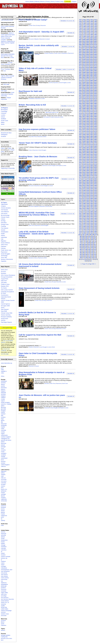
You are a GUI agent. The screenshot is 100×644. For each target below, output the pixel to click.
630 (88, 61)
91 (95, 236)
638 (95, 58)
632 (80, 61)
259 (91, 182)
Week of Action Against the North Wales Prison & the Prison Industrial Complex (8, 36)
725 (88, 30)
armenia (3, 383)
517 (80, 99)
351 (84, 153)
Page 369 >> (92, 264)
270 (88, 179)
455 (88, 118)
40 (86, 251)
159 (91, 215)
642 (80, 58)
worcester (4, 616)
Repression (43, 25)
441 (84, 123)
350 (88, 153)
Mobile (32, 2)
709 (91, 35)
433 (95, 125)
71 (83, 243)
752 (80, 21)
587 (80, 76)
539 (91, 90)
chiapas (3, 475)
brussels (3, 394)
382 (80, 143)
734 (91, 26)
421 (84, 130)
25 (95, 254)
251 (84, 185)
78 (81, 241)
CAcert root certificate (5, 350)
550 (88, 87)
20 (92, 256)
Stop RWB (4, 311)
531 (84, 94)
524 (91, 95)
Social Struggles (63, 83)
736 (84, 26)
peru (2, 488)
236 (84, 190)
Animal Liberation (6, 208)
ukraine (3, 463)
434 (91, 125)
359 (91, 149)
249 (91, 185)
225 (88, 194)
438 (95, 123)
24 (81, 256)
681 (84, 44)
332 (80, 159)
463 (95, 115)
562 (80, 84)
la (1, 560)
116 (84, 230)
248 (95, 185)
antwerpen (4, 381)
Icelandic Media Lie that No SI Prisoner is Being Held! (37, 314)
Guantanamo (5, 295)
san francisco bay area (7, 599)
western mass (5, 614)
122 (80, 228)
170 (88, 212)
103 (95, 233)
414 (91, 131)
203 (95, 200)
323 (95, 161)
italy (2, 416)
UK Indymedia (19, 5)
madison (3, 561)
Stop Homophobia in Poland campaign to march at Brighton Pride (42, 373)
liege (2, 419)
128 (95, 225)
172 (80, 212)
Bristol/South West (6, 133)
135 (88, 223)
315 (88, 164)
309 (91, 166)
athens (3, 384)
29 (83, 254)
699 (91, 38)
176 (84, 210)
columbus (4, 550)
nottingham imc (5, 439)
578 (95, 77)
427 (80, 128)
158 (95, 215)
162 (80, 215)
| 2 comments (67, 214)
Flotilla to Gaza (5, 284)
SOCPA (51, 83)
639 (91, 58)
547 (80, 89)
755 (88, 20)
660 (88, 51)
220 (88, 195)
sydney (3, 520)
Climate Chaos (32, 25)
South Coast (65, 383)
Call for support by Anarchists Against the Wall (40, 335)
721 (84, 31)
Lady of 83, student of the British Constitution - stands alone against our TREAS (36, 234)
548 (95, 87)
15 (89, 258)
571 (84, 80)
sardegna (4, 453)
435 (88, 125)
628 (95, 61)
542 (80, 90)
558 (95, 84)
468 (95, 113)
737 (80, 26)
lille (2, 422)
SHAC (3, 308)
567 (80, 82)
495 (88, 105)
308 (95, 166)
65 (83, 244)
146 (84, 220)
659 (91, 51)
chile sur (3, 478)
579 (91, 77)
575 (88, 79)
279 (91, 176)
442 (80, 123)
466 (84, 115)
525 (88, 95)
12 (80, 259)
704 (91, 36)
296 (84, 171)
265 (88, 181)
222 (80, 195)
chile (2, 476)
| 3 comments (67, 354)
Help (62, 2)
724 (91, 30)
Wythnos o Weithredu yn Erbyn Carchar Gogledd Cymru (8, 43)
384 (91, 141)
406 (84, 135)
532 (80, 94)
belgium (3, 391)
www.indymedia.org (6, 363)
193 (95, 203)
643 (95, 56)
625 (88, 62)
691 (84, 41)
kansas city (4, 558)
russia (3, 452)
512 (80, 100)
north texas (4, 579)
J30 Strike (4, 282)
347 (80, 154)
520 (88, 97)
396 (84, 138)
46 (86, 249)
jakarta (3, 512)
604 (91, 69)
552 (80, 87)
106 (84, 233)
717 (80, 33)
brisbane (3, 507)
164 (91, 213)
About (52, 2)
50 (92, 248)
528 (95, 94)
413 (95, 131)
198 (95, 202)
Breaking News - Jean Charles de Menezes (38, 157)
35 (83, 253)
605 (88, 69)
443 (95, 122)
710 (88, 35)
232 (80, 192)
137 (80, 223)
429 (91, 126)
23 (83, 256)
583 (95, 76)
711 (84, 35)
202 (80, 202)
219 (91, 195)
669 (91, 48)
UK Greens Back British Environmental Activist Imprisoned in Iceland (40, 265)
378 (95, 143)
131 (84, 225)
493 (95, 105)
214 (91, 197)
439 (91, 123)
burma (3, 509)
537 (80, 92)
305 (88, 167)
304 (91, 167)
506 (84, 102)
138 (95, 222)
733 (95, 26)
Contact (57, 2)
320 (88, 163)
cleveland (4, 547)
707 (80, 36)
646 (84, 56)
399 (91, 136)
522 (80, 97)
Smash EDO (4, 319)
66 (81, 244)
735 (88, 26)
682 (80, 44)
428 (95, 126)
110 (88, 231)
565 (88, 82)
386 (84, 141)
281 (84, 176)
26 (92, 254)
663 (95, 49)
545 (88, 89)
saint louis (4, 594)
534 (91, 92)
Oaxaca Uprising (6, 315)
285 (88, 174)
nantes (3, 432)
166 (84, 213)
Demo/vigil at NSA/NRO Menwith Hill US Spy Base (8, 56)
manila (3, 514)
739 (91, 25)
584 (91, 76)
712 (80, 35)
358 (95, 149)
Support (74, 2)
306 (84, 167)
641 (84, 58)
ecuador (3, 484)
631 (84, 61)
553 (95, 85)
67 (95, 243)
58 (86, 246)
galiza (3, 406)
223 (95, 194)
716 (84, 33)
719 (91, 31)
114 (91, 230)
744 (91, 23)
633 (95, 59)
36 (81, 253)
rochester (4, 591)
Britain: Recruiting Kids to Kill (32, 105)
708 (95, 35)
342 (80, 156)
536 (84, 92)
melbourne (4, 516)
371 (84, 146)
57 (89, 246)
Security (68, 2)
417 (80, 131)
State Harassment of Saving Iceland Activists (39, 288)
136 (84, 223)
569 (91, 80)
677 (80, 46)
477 (80, 112)
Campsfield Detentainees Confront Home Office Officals (40, 193)
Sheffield (3, 119)
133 (95, 223)
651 (84, 54)
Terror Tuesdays (6, 69)
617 (80, 66)
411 (84, 133)
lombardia (4, 425)
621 (84, 64)
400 (88, 136)
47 (83, 249)
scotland (3, 455)
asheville (3, 535)
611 (84, 67)
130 (88, 225)
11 (83, 259)
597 (80, 72)
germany (3, 407)
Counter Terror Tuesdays (7, 63)
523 (95, 95)
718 (95, 31)
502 (80, 103)
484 (91, 108)
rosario (3, 493)
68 (92, 243)
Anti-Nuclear (4, 210)
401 (84, 136)
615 (88, 66)
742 (80, 25)
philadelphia (4, 584)
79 (95, 240)
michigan (4, 566)
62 (92, 244)
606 (84, 69)
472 (80, 113)
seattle (3, 606)
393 (95, 138)
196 (84, 203)
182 (80, 208)
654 (91, 53)
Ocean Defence (5, 243)
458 (95, 117)
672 (80, 48)
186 (84, 207)
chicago (3, 545)
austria (3, 386)
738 (95, 25)
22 (86, 256)
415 (88, 131)
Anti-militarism (47, 117)
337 (80, 158)
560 (88, 84)
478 (95, 110)
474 (91, 112)
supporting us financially (8, 168)
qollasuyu (4, 491)
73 (95, 241)
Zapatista (4, 261)
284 (91, 174)
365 (88, 148)
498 (95, 103)
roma (2, 448)
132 (80, 225)
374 (91, 144)
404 (91, 135)
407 (80, 135)
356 (84, 151)
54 (81, 248)
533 (95, 92)
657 (80, 53)
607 (80, 69)
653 (95, 53)
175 (88, 210)
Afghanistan (4, 204)
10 (85, 259)
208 (95, 199)
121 (84, 228)
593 (95, 72)
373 (95, 144)
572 (80, 80)
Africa (3, 376)
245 (88, 187)
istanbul (3, 414)
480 (88, 110)
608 (95, 67)
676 (84, 46)
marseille (4, 430)
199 (91, 202)
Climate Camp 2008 (7, 313)
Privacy (48, 2)
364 (91, 148)
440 (88, 123)
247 (80, 187)
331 (84, 159)
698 (95, 38)
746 (84, 23)
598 (95, 71)
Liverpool (48, 39)
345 (88, 154)
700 (88, 38)
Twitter (10, 148)
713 (95, 33)
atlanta (3, 537)
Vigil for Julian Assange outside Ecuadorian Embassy (8, 77)
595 (88, 72)
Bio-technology (5, 215)
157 (80, 217)
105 (88, 233)
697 (80, 40)
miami (3, 565)
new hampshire (5, 571)
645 (88, 56)
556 (84, 85)
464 (91, 115)
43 (95, 249)
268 (95, 179)
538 (95, 90)
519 (91, 97)
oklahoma (4, 583)
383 (95, 141)
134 (91, 223)
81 (89, 240)
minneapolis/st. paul (7, 570)
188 (95, 205)
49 (95, 248)
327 (80, 161)
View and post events (7, 20)
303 (95, 167)
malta (3, 429)
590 (88, 74)
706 (84, 36)
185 (88, 207)
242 (80, 189)
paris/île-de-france (6, 440)
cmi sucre (4, 481)
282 (80, 176)
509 (91, 100)
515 (88, 99)
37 (95, 251)
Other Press (34, 137)
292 (80, 172)
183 (95, 207)
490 (88, 107)
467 (80, 115)
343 (95, 154)
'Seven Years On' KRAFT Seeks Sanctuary (38, 143)
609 (91, 67)
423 (95, 128)
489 (91, 107)
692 (80, 41)
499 (91, 103)
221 (84, 195)
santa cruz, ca (5, 602)
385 (88, 141)
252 (80, 185)
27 (89, 254)
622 (80, 64)
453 (95, 118)
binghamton (4, 540)
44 (92, 249)
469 (91, 113)
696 (84, 40)
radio (2, 370)
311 (84, 166)
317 (80, 164)
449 (91, 120)
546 (84, 89)
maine (3, 563)
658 (95, 51)
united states (5, 609)
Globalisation (64, 53)
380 (88, 143)
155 (88, 217)
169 (91, 212)
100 (87, 235)
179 (91, 208)
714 (91, 33)
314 (91, 164)
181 (84, 208)
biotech (3, 630)
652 (80, 54)
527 (80, 95)
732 (80, 28)
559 (91, 84)
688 (95, 41)
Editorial (37, 2)
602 (80, 71)
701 (84, 38)
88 (86, 238)
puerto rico (4, 489)
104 (91, 233)
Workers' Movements (7, 259)
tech (2, 640)
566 (84, 82)
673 (95, 46)
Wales (3, 122)
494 (91, 105)
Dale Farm (4, 281)
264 (91, 181)
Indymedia (4, 237)
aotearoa (3, 506)
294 (91, 171)
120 (88, 228)
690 (88, 41)
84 (81, 240)
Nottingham (4, 135)
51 (89, 248)
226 (84, 194)
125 (88, 226)
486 (84, 108)
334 (91, 158)
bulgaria (3, 396)
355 (88, 151)
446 (84, 122)
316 (84, 164)
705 (88, 36)
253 (95, 184)
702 (80, 38)
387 (80, 141)
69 (89, 243)
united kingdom (5, 465)
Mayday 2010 (5, 286)
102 (80, 235)
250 (88, 185)
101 (83, 235)
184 (91, 207)
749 (91, 21)
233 (95, 190)
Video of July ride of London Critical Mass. (35, 69)
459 (91, 117)
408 (95, 133)
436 (84, 125)
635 (88, 59)
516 (84, 99)
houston (3, 555)
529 (91, 94)
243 (95, 187)
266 (84, 181)
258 (95, 182)
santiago (3, 494)
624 (91, 62)
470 (88, 113)
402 (80, 136)
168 (95, 212)
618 (95, 64)
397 (80, 138)
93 (89, 236)
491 (84, 107)
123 (95, 226)
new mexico (4, 575)
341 (84, 156)
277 (80, 177)
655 (88, 53)
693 (95, 40)
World (62, 117)
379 (91, 143)
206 (84, 200)
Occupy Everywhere (7, 277)
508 (95, 100)
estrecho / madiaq (6, 404)
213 (95, 197)
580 (88, 77)
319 (91, 163)
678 (95, 44)
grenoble (3, 409)
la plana (3, 417)
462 (80, 117)
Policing (3, 248)
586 (84, 76)
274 (91, 177)
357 (80, 151)
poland (3, 445)
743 (95, 23)
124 (91, 226)
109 (91, 231)
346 (84, 154)
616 (84, 66)
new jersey (4, 573)
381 (84, 143)
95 (83, 236)
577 (80, 79)
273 (95, 177)
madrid (3, 427)
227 (80, 194)
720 (88, 31)
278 (95, 176)
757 (80, 20)
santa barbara (5, 601)
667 (80, 49)
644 (91, 56)
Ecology (38, 25)
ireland (3, 412)
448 (95, 120)
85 (95, 238)
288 (95, 172)
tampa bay (4, 607)
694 (91, 40)
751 (84, 21)
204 (91, 200)
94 (86, 236)
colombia (4, 483)
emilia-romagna (5, 402)
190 (88, 205)
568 (95, 80)
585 (88, 76)
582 (80, 77)
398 (95, 136)
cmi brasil (4, 479)
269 (91, 179)
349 (91, 153)
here (5, 71)
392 (80, 140)
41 (83, 251)
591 (84, 74)
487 (80, 108)
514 (91, 99)
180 (88, 208)
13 (95, 258)
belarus (3, 389)
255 (88, 184)
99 (90, 235)
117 (80, 230)
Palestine (31, 347)
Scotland (3, 136)
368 (95, 146)
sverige (3, 456)
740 (88, 25)
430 (88, 126)
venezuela (4, 501)
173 (95, 210)
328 (95, 159)
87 (89, 238)
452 (80, 120)
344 (91, 154)
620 (88, 64)
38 (92, 251)
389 (91, 140)
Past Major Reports (6, 322)
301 (84, 169)
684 (91, 43)
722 (80, 31)
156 (84, 217)
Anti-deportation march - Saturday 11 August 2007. (42, 32)
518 (95, 97)
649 (91, 54)
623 (95, 62)
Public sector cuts (6, 250)
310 (88, 166)
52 (86, 248)
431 (84, 126)
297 (80, 171)
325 (88, 161)
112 (80, 231)
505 (88, 102)
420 (88, 130)
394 (91, 138)
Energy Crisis (5, 224)
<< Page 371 (84, 264)
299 (91, 169)
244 (91, 187)
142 (80, 222)
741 (84, 25)
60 (81, 246)
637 (80, 59)
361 (84, 149)
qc (2, 519)
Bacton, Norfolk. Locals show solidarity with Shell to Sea (39, 46)
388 (95, 140)
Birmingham (59, 166)
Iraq (30, 137)
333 (95, 158)
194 (91, 203)
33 (89, 253)
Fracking (3, 226)
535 (88, 92)
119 (91, 228)
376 (84, 144)
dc (2, 552)
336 (84, 158)
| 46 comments (67, 21)
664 (91, 49)
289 (91, 172)
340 (88, 156)
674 (91, 46)
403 (95, 135)
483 (95, 108)
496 (84, 105)
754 (91, 20)
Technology (4, 256)
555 (88, 85)
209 (91, 199)
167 (80, 213)
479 (91, 110)
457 (80, 118)
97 (96, 235)
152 (80, 218)
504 (91, 102)
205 (88, 200)
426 (84, 128)
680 (88, 44)
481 (84, 110)
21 (89, 256)
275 (88, 177)
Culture (30, 150)
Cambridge (37, 54)
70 (86, 243)
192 (80, 205)
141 (84, 222)
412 (80, 133)
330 (88, 159)
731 (84, 28)
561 (84, 84)
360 (88, 149)
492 (80, 107)
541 (84, 90)
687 (80, 43)
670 (88, 48)
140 (88, 222)
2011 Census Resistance (8, 275)
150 (88, 218)
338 (95, 156)
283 (95, 174)
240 (88, 189)
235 (88, 190)
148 (95, 218)
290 (88, 172)
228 (95, 192)
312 (80, 166)
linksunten (4, 424)
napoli (3, 434)
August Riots (5, 279)
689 (91, 41)
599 (91, 71)
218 (95, 195)
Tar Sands (4, 288)
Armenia (3, 620)
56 (92, 246)
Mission (42, 2)
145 (88, 220)
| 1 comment (67, 47)
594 (91, 72)
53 (83, 248)
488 (95, 107)
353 (95, 151)
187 (80, 207)
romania (3, 450)
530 (88, 94)
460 (88, 117)
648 (95, 54)
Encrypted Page (8, 328)
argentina (4, 471)
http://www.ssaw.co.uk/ (52, 112)
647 (80, 56)
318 (95, 163)
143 (95, 220)
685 (88, 43)
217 (80, 197)
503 (95, 102)
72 (81, 243)
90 (81, 238)
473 (95, 112)
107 (80, 233)
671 (84, 48)
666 (84, 49)
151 (84, 218)
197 (80, 203)
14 (92, 258)
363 (95, 148)
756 (84, 20)
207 (80, 200)
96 (81, 236)
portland (3, 588)
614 (91, 66)
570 (88, 80)
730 (88, 28)
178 (95, 208)
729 (91, 28)
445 (88, 122)
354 (91, 151)
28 (86, 254)
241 (84, 189)
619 (91, 64)
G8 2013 (3, 271)
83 (83, 240)
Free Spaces (5, 228)
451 (84, 120)
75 (89, 241)
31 (95, 253)
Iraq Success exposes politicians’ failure (37, 129)
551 (84, 87)
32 (92, 253)
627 (80, 62)
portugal (3, 447)
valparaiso (4, 499)
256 (84, 184)
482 (80, 110)
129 (91, 225)
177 (80, 210)
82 (86, 240)
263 (95, 181)
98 (93, 235)
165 (88, 213)
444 (91, 122)
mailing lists (4, 637)
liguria (3, 420)
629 (91, 61)
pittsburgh (4, 586)
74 (92, 241)
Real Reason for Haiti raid (30, 91)
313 (95, 164)
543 (95, 89)
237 (80, 190)
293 (95, 171)
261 (84, 182)
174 (91, 210)
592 (80, 74)
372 (80, 146)
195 (88, 203)
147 (80, 220)
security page (5, 354)
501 (84, 103)
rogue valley (4, 593)
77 (83, 241)
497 (80, 105)
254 (91, 184)
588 (95, 74)
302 (80, 169)
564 (91, 82)
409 (91, 133)
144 (91, 220)
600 (88, 71)
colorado (3, 548)
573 (95, 79)
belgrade (3, 393)
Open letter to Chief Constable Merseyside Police (38, 354)
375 (88, 144)
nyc (2, 581)
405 (88, 135)
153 (95, 217)
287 (80, 174)
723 (95, 30)
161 (84, 215)
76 (86, 241)
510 (88, 100)
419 (91, 130)
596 (84, 72)
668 (95, 48)
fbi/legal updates (6, 635)
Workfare (4, 273)
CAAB (12, 57)
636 (84, 59)
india (2, 525)
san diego (4, 596)
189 (91, 205)
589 (91, 74)
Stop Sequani (5, 309)
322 (80, 163)
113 (95, 230)
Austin (3, 538)
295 (88, 171)
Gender (3, 230)
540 (88, 90)
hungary (3, 411)
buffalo (3, 543)
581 (84, 77)
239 (91, 189)
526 (84, 95)
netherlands (4, 435)
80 (92, 240)
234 (91, 190)
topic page (6, 84)
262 (80, 182)
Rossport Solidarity (49, 53)
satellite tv (4, 371)
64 (86, 244)
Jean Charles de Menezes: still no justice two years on (42, 396)
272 (80, 179)
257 (80, 184)
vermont (3, 612)
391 (84, 140)
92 (92, 236)
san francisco (5, 597)
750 (88, 21)
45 (89, 249)
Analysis (3, 206)
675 (88, 46)
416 (84, 131)
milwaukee (4, 568)
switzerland (4, 458)
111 (84, 231)
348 (95, 153)
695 (88, 40)
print (2, 368)
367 (80, 148)
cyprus (3, 401)
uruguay (3, 498)
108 (95, 231)
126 (84, 226)
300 (88, 169)
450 (88, 120)
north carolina (5, 578)
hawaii (3, 553)
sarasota (3, 604)
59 (83, 246)
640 (88, 58)
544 (91, 89)
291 (84, 172)
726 (84, 30)
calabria (3, 397)
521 (84, 97)
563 (95, 82)
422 (80, 130)
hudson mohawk (6, 557)
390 (88, 140)
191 (84, 205)
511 (84, 100)
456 (84, 118)
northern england (6, 437)
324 (91, 161)
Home (27, 2)
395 (88, 138)
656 (84, 53)
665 (88, 49)
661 (84, 51)
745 (88, 23)
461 (84, 117)
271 (84, 179)
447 (80, 122)
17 (83, 258)
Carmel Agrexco (5, 304)
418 (95, 130)
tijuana (3, 496)
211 (84, 199)
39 (89, 251)
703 (95, 36)
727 (80, 30)
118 (95, 228)
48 (81, 249)
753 (95, 20)
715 (88, 33)
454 (91, 118)
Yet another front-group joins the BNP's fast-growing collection (39, 179)
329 (91, 159)
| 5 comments (67, 106)
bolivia (3, 473)
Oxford (47, 206)
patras (3, 442)
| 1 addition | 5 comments (64, 69)
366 (84, 148)
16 (86, 258)
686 (84, 43)
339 (91, 156)
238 (95, 189)
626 (84, 62)
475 (88, 112)
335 (88, 158)
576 (84, 79)
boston (3, 542)
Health (52, 117)
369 (91, 146)
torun (2, 460)
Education (31, 258)
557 (80, 85)
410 (88, 133)
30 (81, 254)
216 (84, 197)
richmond (4, 589)
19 (95, 256)
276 (84, 177)
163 (95, 213)
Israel (3, 624)
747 (80, 23)
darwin (3, 511)
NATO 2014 (4, 270)
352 (80, 153)
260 (88, 182)
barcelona (4, 388)
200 (88, 202)
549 (91, 87)
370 (88, 146)
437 (80, 125)
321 (84, 163)
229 (91, 192)
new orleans (4, 576)
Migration (37, 39)
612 (80, 67)
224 (91, 194)
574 (91, 79)
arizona (3, 532)
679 (91, 44)
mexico (3, 486)
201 (84, 202)
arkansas (4, 534)
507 (80, 102)
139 (91, 222)
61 (95, 244)
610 (88, 67)
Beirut (3, 622)
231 (84, 192)
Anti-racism (31, 39)
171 (84, 212)
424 (91, 128)
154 (91, 217)
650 (88, 54)
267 (80, 181)
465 (88, 115)
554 (91, 85)
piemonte (4, 443)
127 (80, 226)
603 (95, 69)
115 (88, 230)
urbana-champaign (6, 611)
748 (95, 21)
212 (80, 199)
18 (81, 258)
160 (88, 215)
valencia (3, 466)
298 (95, 169)
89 (83, 238)
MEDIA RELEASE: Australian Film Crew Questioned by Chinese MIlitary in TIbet (37, 214)
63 (89, 244)
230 (88, 192)
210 (88, 199)
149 (91, 218)
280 (88, 176)
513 (95, 99)
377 (80, 144)
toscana (3, 461)
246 (84, 187)
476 (84, 112)
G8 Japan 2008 (5, 306)
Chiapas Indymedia (6, 98)
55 (95, 246)
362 (80, 149)
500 (88, 103)
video (2, 373)
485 (88, 108)
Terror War (4, 257)
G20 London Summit (7, 290)
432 (80, 126)
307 (80, 167)
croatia (3, 399)
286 (84, 174)
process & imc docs (6, 638)
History (36, 258)
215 (88, 197)
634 (91, 59)
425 (88, 128)
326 (84, 161)
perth (2, 517)
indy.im (3, 148)
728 (95, 28)
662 (80, 51)
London (69, 83)
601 (84, 71)
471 (84, 113)
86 (92, 238)
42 (81, 251)
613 (95, 66)
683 (95, 43)
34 (86, 253)
